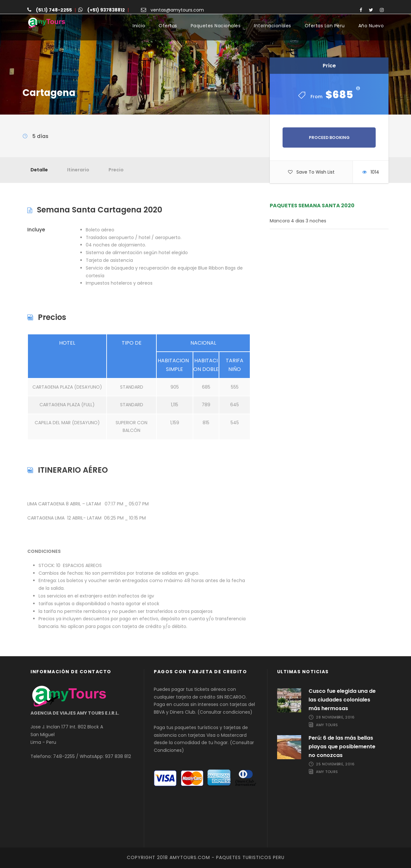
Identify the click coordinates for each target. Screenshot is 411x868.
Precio (116, 170)
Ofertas (168, 26)
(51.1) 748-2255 (54, 10)
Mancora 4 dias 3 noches (298, 221)
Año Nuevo (371, 26)
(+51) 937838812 (106, 10)
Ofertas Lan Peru (325, 26)
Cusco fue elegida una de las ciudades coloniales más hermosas (342, 700)
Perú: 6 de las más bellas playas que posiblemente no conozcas (342, 747)
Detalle (39, 170)
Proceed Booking (329, 138)
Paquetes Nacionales (216, 26)
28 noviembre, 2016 (335, 717)
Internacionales (273, 26)
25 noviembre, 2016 (335, 764)
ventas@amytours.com (177, 10)
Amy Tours (327, 725)
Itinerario (78, 170)
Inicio (139, 26)
